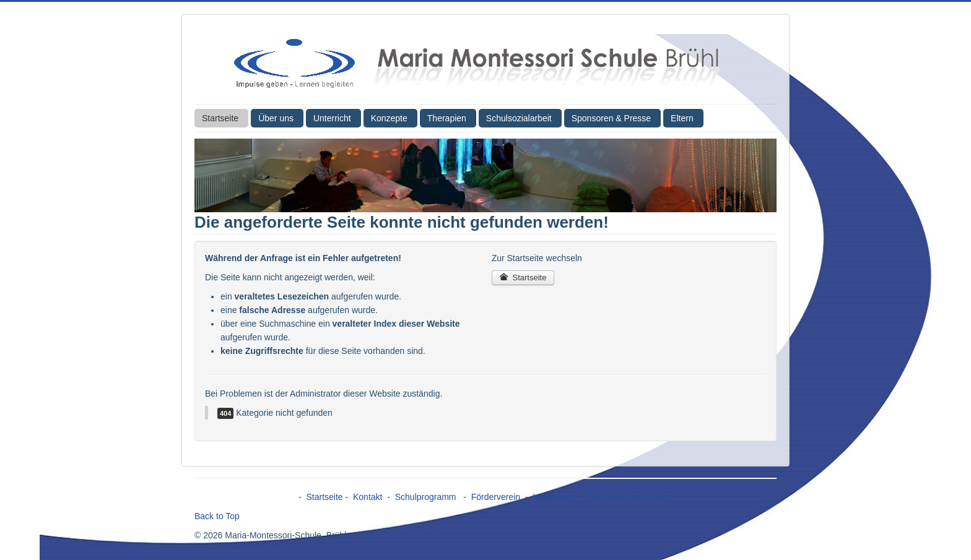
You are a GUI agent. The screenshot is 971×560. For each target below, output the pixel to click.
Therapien (447, 118)
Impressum (554, 497)
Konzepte (389, 118)
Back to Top (217, 516)
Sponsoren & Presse (611, 118)
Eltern (682, 118)
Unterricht (332, 118)
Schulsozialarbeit (519, 118)
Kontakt (368, 497)
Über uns (276, 118)
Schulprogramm (427, 497)
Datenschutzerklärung (630, 497)
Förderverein (496, 497)
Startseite (220, 118)
